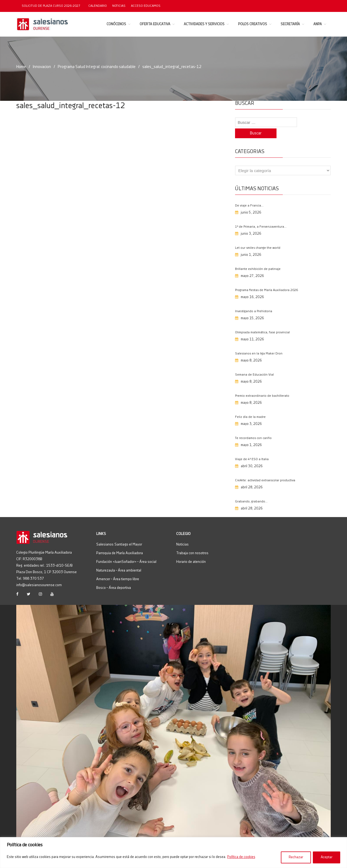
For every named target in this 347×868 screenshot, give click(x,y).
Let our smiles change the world (258, 238)
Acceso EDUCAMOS (146, 6)
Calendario (98, 6)
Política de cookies (241, 857)
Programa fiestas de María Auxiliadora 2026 (266, 280)
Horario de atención (191, 552)
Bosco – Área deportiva (114, 578)
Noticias (119, 6)
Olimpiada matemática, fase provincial (262, 323)
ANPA (318, 24)
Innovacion (42, 67)
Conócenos (116, 24)
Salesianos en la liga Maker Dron (259, 344)
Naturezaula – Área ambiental (119, 561)
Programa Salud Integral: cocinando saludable (98, 67)
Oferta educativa (155, 24)
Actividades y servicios (204, 24)
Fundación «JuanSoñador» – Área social (126, 552)
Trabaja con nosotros (192, 543)
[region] (173, 853)
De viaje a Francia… (249, 196)
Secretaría (290, 24)
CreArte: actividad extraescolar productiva (265, 471)
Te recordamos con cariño (253, 428)
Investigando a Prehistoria (254, 301)
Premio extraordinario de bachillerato (262, 386)
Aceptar (326, 857)
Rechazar (295, 857)
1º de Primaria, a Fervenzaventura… (261, 217)
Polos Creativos (253, 24)
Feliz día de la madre (250, 407)
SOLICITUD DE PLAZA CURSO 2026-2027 (51, 6)
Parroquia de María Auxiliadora (120, 543)
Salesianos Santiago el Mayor (119, 535)
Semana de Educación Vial (254, 365)
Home (21, 67)
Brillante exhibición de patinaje (258, 259)
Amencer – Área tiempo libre (118, 569)
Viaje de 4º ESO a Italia (252, 449)
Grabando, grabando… (251, 492)
